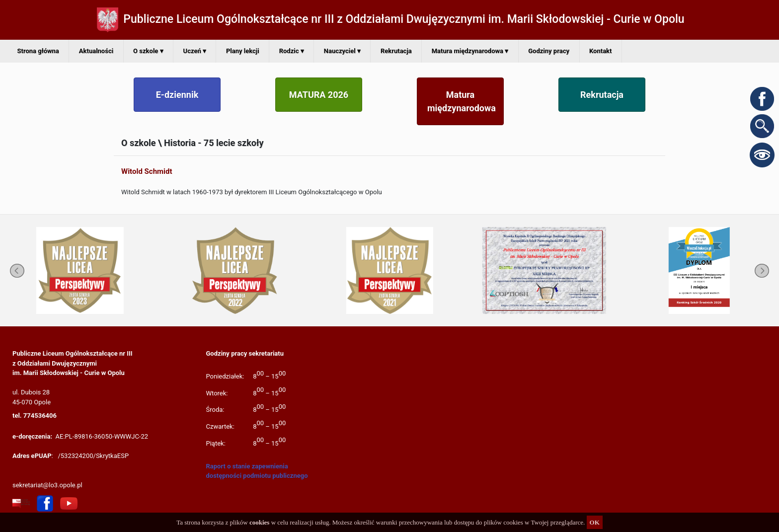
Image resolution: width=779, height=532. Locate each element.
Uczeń (195, 51)
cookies (259, 522)
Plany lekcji (243, 51)
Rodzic (292, 51)
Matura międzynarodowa (470, 51)
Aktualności (96, 51)
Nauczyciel (342, 51)
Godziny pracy (549, 51)
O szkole (148, 51)
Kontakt (600, 51)
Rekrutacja (396, 51)
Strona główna (38, 51)
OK (595, 522)
